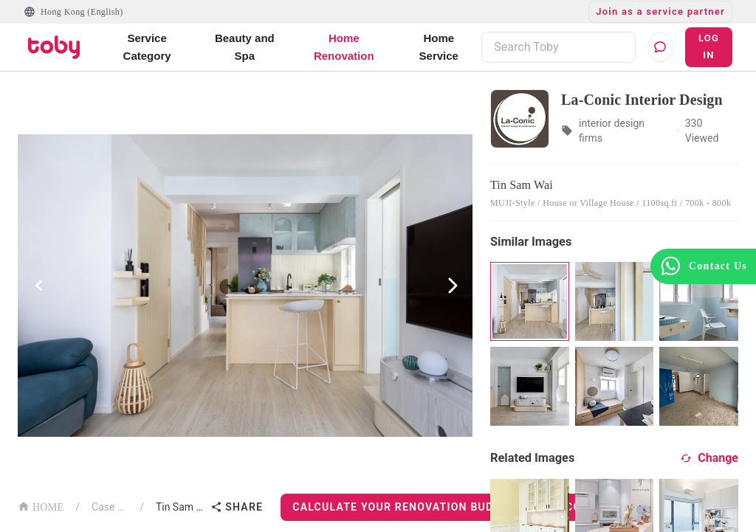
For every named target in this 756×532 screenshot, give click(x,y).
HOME (41, 506)
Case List (110, 507)
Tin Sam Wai (180, 507)
